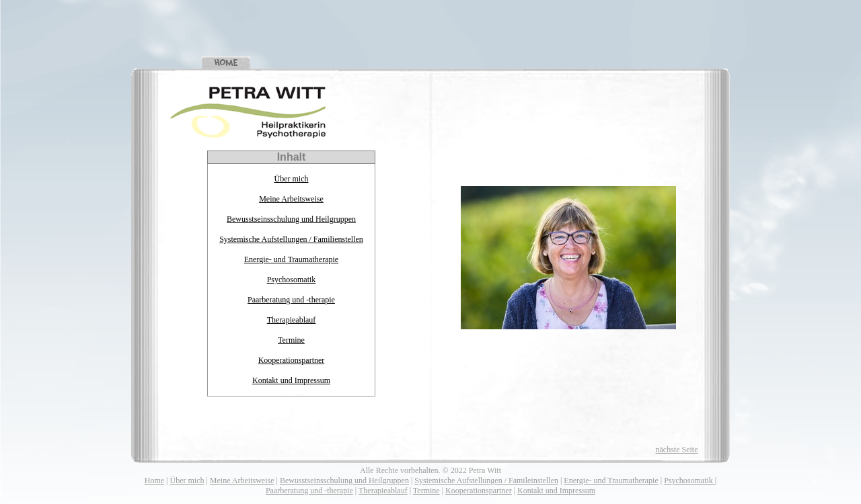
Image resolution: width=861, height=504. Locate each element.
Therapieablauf (292, 320)
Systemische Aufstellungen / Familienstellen (291, 239)
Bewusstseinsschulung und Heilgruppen (291, 219)
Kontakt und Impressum (291, 380)
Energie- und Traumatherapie (291, 259)
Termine (291, 340)
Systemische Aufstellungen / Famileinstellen (486, 480)
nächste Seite (677, 450)
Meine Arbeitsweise (291, 199)
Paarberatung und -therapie (291, 300)
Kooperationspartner (292, 360)
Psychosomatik (292, 280)
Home (154, 480)
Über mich (291, 179)
